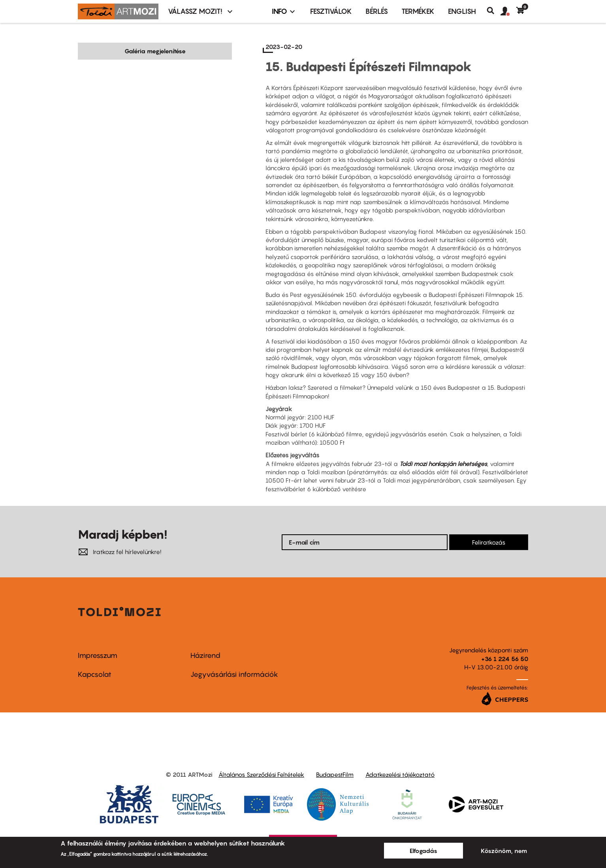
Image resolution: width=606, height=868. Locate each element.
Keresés (494, 11)
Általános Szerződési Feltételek (261, 774)
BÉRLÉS (377, 11)
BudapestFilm (335, 774)
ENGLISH (462, 11)
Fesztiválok (331, 11)
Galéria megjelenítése (155, 51)
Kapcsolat (95, 674)
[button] (508, 11)
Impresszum (98, 655)
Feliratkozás (489, 542)
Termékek (418, 11)
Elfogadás (423, 851)
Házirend (205, 655)
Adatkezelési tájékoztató (400, 774)
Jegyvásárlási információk (234, 674)
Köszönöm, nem (504, 851)
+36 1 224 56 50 (505, 659)
